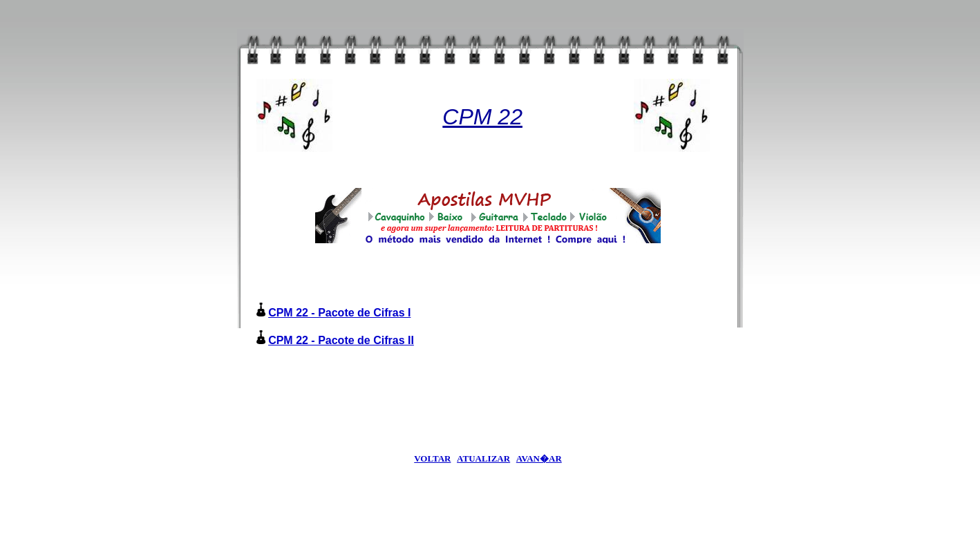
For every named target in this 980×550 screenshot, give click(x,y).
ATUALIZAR (483, 458)
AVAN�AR (539, 458)
